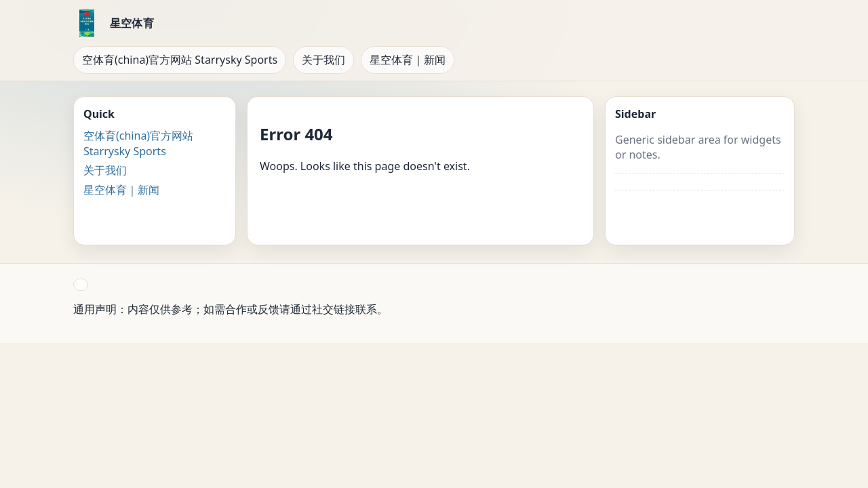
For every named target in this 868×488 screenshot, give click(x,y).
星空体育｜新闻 (408, 60)
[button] (81, 285)
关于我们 (323, 60)
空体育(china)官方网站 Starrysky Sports (180, 60)
